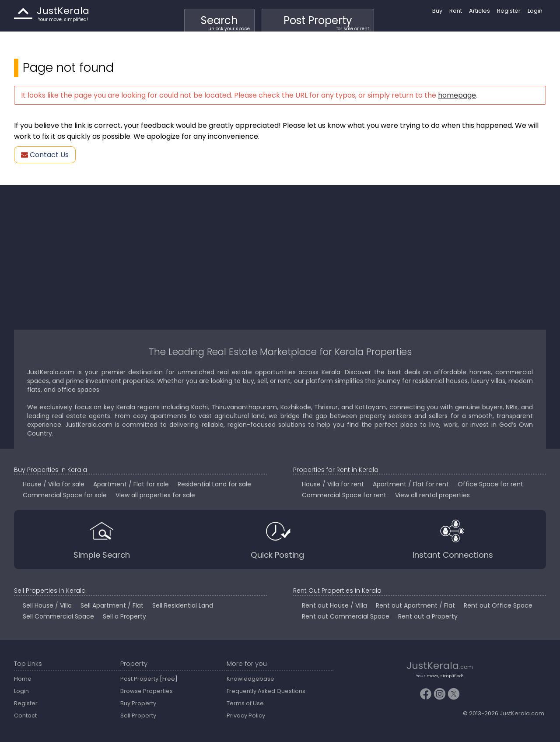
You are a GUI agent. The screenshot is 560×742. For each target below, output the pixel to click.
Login (535, 11)
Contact (25, 716)
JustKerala (23, 14)
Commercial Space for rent (344, 495)
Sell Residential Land (183, 605)
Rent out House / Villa (334, 605)
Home (23, 679)
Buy (437, 11)
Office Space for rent (490, 484)
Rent (456, 11)
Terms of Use (245, 703)
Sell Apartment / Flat (112, 605)
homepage (457, 95)
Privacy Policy (246, 716)
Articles (479, 11)
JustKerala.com (522, 713)
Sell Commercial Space (58, 616)
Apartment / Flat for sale (131, 484)
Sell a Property (124, 616)
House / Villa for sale (54, 484)
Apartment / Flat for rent (411, 484)
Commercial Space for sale (65, 495)
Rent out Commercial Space (346, 616)
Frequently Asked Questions (266, 691)
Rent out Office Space (498, 605)
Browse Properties (147, 691)
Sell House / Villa (47, 605)
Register (509, 11)
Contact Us (45, 155)
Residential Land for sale (214, 484)
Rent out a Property (428, 616)
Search (225, 23)
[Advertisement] (280, 257)
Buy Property (138, 703)
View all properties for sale (155, 495)
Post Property (326, 23)
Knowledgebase (250, 679)
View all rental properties (432, 495)
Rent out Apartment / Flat (415, 605)
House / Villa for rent (333, 484)
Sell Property (138, 716)
